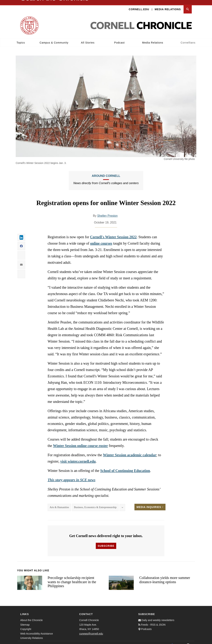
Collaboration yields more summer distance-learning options (165, 575)
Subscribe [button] (106, 541)
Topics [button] (21, 38)
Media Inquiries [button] (150, 502)
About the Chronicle (31, 616)
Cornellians (188, 38)
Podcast (120, 38)
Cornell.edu (139, 5)
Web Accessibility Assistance (37, 629)
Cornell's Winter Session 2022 (113, 232)
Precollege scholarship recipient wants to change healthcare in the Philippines (72, 577)
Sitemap (25, 620)
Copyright (26, 625)
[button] (188, 5)
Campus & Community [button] (54, 38)
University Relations (32, 633)
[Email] (188, 640)
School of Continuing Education (125, 466)
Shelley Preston (107, 211)
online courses (101, 239)
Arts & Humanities (59, 503)
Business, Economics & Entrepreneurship (95, 503)
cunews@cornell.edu (91, 629)
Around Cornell (106, 171)
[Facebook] (172, 640)
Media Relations (168, 5)
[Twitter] (180, 640)
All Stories (88, 38)
